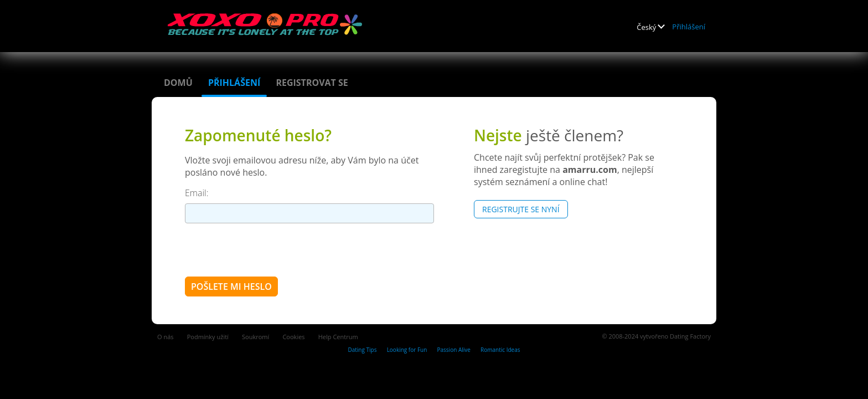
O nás (166, 337)
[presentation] (269, 249)
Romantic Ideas (500, 350)
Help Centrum (338, 337)
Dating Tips (362, 350)
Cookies (293, 337)
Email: (197, 193)
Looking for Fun (407, 350)
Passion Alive (454, 350)
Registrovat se (312, 83)
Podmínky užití (208, 337)
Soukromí (255, 337)
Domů (178, 83)
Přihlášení (689, 27)
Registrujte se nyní (521, 209)
